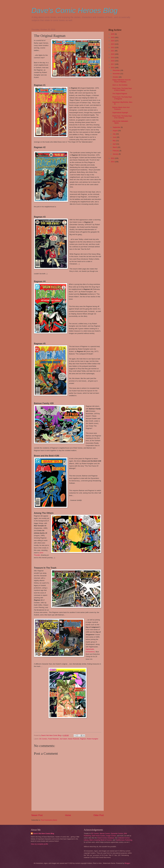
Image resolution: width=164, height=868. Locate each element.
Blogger (127, 863)
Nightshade (90, 649)
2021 (113, 51)
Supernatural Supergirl (120, 113)
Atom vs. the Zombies (120, 85)
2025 (113, 37)
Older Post (99, 815)
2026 (113, 34)
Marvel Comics (105, 833)
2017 (113, 64)
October (116, 77)
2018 (113, 61)
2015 (113, 158)
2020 (113, 54)
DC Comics (43, 739)
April (115, 144)
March (115, 147)
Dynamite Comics (117, 833)
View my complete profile (39, 844)
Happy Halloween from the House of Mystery (122, 81)
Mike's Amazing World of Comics (101, 840)
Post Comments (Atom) (49, 820)
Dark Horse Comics (99, 836)
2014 (113, 162)
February (116, 151)
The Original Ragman (120, 94)
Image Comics (111, 836)
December (117, 70)
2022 (113, 47)
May (114, 141)
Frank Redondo (53, 739)
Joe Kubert (63, 739)
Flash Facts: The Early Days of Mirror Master (122, 89)
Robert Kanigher (93, 739)
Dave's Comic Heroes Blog (75, 10)
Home (68, 815)
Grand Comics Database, (106, 838)
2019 (113, 58)
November (117, 74)
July (114, 134)
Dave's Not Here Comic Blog (44, 833)
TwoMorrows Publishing (124, 840)
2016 (113, 68)
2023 (113, 44)
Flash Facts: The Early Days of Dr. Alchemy (122, 117)
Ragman (83, 739)
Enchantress (90, 652)
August (115, 131)
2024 (113, 41)
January (116, 154)
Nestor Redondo (74, 739)
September (117, 127)
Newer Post (37, 815)
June (115, 137)
